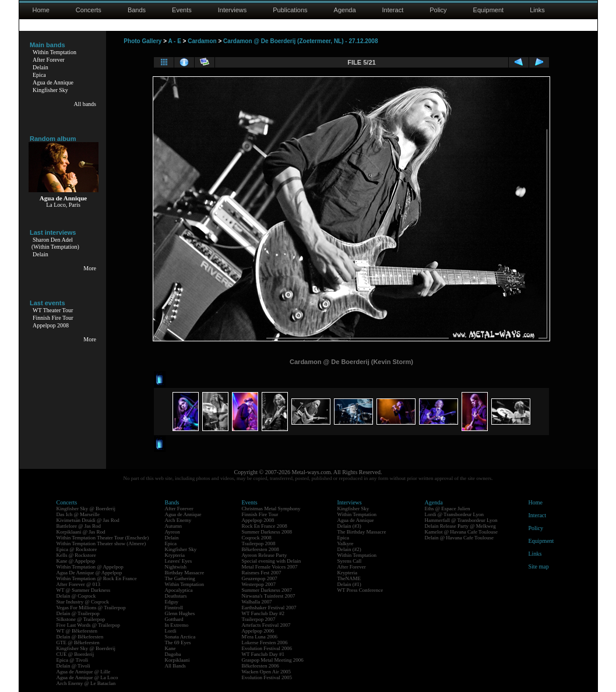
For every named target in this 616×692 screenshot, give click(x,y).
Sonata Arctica (180, 637)
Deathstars (176, 596)
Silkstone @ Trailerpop (81, 619)
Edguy (172, 602)
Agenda (345, 10)
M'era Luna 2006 (260, 637)
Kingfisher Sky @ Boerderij (86, 509)
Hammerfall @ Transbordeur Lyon (461, 520)
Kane (170, 648)
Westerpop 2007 (259, 584)
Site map (539, 566)
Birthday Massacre (185, 573)
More (90, 268)
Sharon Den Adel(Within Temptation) (55, 243)
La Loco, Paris (63, 205)
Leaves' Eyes (179, 561)
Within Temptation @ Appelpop (90, 567)
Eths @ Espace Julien (448, 509)
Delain (41, 67)
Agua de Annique (53, 82)
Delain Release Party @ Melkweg (460, 526)
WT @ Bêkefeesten (77, 631)
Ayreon (173, 532)
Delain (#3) (349, 526)
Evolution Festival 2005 (267, 677)
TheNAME (349, 578)
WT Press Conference (360, 590)
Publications (290, 10)
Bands (137, 10)
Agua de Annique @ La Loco (87, 677)
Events (182, 10)
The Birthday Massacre (362, 532)
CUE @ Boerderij (75, 654)
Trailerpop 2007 (259, 619)
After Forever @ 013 (79, 584)
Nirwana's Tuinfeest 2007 (269, 596)
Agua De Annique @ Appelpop (89, 573)
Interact (393, 10)
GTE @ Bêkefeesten (78, 642)
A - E (174, 41)
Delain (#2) (349, 549)
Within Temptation (54, 52)
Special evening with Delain (272, 561)
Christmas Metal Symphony (271, 509)
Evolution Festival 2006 (267, 648)
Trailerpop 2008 (259, 543)
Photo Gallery (142, 41)
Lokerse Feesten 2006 (265, 642)
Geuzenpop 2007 (260, 578)
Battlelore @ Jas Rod (79, 526)
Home (41, 10)
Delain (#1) (349, 584)
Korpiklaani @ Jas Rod (81, 532)
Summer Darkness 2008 (267, 532)
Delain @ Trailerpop (78, 613)
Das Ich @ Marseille (78, 514)
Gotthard (174, 619)
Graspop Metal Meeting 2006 (273, 660)
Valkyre (346, 543)
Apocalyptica (179, 590)
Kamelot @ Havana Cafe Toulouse (461, 532)
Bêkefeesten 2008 (261, 549)
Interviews (233, 10)
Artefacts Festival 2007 (266, 625)
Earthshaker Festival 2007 (269, 608)
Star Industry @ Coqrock (83, 602)
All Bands (175, 666)
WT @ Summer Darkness (84, 590)
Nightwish (176, 567)
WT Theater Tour (53, 310)
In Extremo (177, 625)
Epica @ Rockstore (77, 549)
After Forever (49, 60)
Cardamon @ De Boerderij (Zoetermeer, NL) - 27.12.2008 (300, 41)
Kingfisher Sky (50, 90)
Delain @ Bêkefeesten (80, 637)
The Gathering (180, 578)
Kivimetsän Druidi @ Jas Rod (88, 520)
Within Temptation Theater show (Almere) (101, 543)
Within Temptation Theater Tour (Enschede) (103, 538)
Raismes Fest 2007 (262, 573)
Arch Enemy (178, 520)
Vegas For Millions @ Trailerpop (91, 608)
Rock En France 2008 (265, 526)
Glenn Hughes (180, 613)
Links (537, 10)
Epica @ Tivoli (73, 660)
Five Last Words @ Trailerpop (88, 625)
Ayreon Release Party (265, 555)
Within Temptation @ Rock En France (97, 578)
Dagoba (173, 654)
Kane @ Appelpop (76, 561)
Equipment (489, 10)
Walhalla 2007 (257, 602)
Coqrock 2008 (257, 538)
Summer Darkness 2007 (267, 590)
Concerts (89, 10)
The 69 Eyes (178, 642)
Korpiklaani (177, 660)
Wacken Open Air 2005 (267, 672)
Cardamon (202, 41)
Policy (438, 10)
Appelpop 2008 (51, 325)
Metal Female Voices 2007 (270, 567)
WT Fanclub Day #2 (263, 613)
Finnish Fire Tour (53, 318)
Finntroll (174, 608)
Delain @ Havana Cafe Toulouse (459, 538)
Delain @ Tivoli (73, 666)
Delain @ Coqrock (76, 596)
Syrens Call (350, 561)
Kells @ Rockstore (76, 555)
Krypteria (175, 555)
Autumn (174, 526)
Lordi (171, 631)
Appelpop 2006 (258, 631)
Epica (39, 75)
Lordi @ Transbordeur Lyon (455, 514)
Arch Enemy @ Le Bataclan (86, 683)
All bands (85, 104)
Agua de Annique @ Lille (84, 672)
